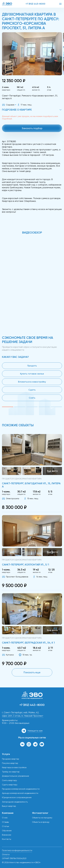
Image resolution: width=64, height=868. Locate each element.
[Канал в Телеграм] (35, 744)
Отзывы (5, 822)
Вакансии (7, 835)
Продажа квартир (11, 759)
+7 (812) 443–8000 (35, 4)
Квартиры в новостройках (14, 767)
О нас (5, 818)
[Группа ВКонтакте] (22, 744)
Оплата (6, 854)
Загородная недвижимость (15, 802)
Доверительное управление (16, 776)
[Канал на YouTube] (42, 744)
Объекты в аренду (41, 822)
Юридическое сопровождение (17, 797)
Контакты (7, 839)
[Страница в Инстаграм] (29, 744)
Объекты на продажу (42, 818)
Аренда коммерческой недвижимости (20, 793)
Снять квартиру (9, 780)
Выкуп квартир (9, 806)
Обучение (7, 831)
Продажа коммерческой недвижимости (21, 789)
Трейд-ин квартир (11, 772)
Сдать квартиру (10, 785)
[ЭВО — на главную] (7, 4)
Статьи (5, 826)
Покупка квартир (10, 763)
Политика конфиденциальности (17, 850)
